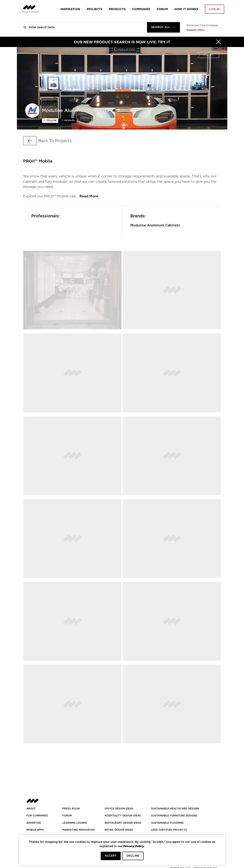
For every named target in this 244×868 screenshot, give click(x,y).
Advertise (34, 823)
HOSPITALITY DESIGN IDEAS (123, 816)
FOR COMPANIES (37, 816)
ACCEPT (111, 856)
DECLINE (133, 856)
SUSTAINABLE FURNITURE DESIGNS (174, 816)
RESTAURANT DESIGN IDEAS (123, 823)
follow (51, 120)
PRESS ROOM (71, 809)
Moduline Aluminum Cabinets (155, 225)
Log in (215, 9)
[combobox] (163, 27)
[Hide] (218, 42)
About (31, 809)
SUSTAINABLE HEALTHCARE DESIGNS (175, 809)
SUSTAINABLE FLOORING (167, 823)
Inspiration (70, 9)
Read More (89, 196)
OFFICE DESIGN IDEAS (119, 809)
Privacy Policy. (134, 846)
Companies (141, 9)
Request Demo (196, 30)
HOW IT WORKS (186, 9)
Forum (162, 9)
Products (117, 9)
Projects (95, 9)
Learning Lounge (75, 823)
